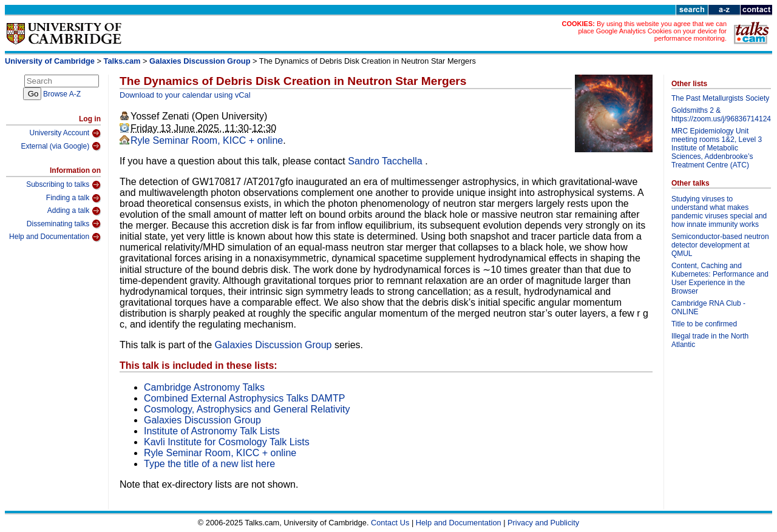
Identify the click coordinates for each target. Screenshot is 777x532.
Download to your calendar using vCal (185, 95)
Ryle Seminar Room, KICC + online (207, 140)
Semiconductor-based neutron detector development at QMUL (720, 245)
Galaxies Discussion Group (200, 61)
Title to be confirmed (704, 324)
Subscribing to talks (63, 185)
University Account (65, 133)
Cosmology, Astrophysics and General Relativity (247, 409)
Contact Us (390, 523)
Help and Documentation (55, 237)
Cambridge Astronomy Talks (204, 387)
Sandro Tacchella (386, 161)
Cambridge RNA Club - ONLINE (708, 308)
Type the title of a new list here (209, 464)
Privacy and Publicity (543, 523)
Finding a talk (73, 198)
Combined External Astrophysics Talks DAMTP (244, 398)
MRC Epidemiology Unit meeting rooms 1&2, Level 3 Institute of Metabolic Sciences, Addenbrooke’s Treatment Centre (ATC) (717, 148)
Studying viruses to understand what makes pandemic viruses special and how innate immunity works (719, 212)
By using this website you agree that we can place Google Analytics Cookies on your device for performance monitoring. (652, 31)
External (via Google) (61, 146)
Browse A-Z (62, 94)
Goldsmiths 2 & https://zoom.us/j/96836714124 (721, 115)
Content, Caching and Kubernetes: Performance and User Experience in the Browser (720, 278)
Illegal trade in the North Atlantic (710, 340)
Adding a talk (74, 211)
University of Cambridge (50, 61)
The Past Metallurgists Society (720, 98)
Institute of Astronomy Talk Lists (212, 431)
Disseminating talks (64, 224)
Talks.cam (122, 61)
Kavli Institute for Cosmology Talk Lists (227, 442)
